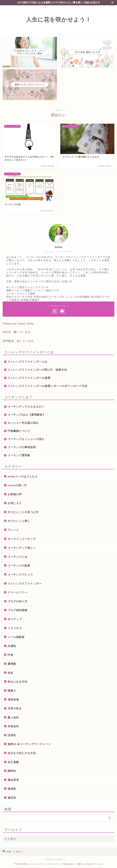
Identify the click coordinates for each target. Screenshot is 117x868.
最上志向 (13, 717)
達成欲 (12, 789)
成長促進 (13, 699)
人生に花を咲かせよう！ (59, 19)
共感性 (12, 646)
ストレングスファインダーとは (27, 362)
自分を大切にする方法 (22, 753)
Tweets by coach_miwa (18, 323)
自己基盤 (13, 762)
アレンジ (13, 530)
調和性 (12, 771)
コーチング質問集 (19, 455)
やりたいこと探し (19, 521)
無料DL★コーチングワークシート (29, 744)
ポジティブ (15, 619)
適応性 (12, 798)
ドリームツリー (17, 592)
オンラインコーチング (22, 539)
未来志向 (13, 726)
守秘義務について (19, 431)
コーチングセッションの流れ (26, 439)
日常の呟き (15, 708)
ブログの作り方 (17, 601)
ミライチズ (15, 628)
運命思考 (13, 780)
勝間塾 (12, 664)
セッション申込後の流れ (23, 423)
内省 (10, 655)
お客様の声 (15, 494)
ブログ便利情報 (17, 610)
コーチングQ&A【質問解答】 (26, 415)
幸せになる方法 (17, 682)
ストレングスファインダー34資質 (29, 378)
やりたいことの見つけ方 (23, 512)
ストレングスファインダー (25, 584)
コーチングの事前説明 (22, 447)
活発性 (12, 735)
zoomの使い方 (17, 485)
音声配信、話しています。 (20, 341)
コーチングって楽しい (22, 548)
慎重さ (12, 691)
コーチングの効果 (19, 566)
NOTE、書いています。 (18, 332)
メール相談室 (16, 637)
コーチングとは (17, 557)
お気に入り (15, 503)
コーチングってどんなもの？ (26, 407)
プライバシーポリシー (56, 859)
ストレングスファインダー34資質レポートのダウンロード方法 (47, 386)
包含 (10, 673)
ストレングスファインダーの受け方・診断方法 (37, 370)
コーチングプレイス (20, 575)
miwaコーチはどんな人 (23, 476)
